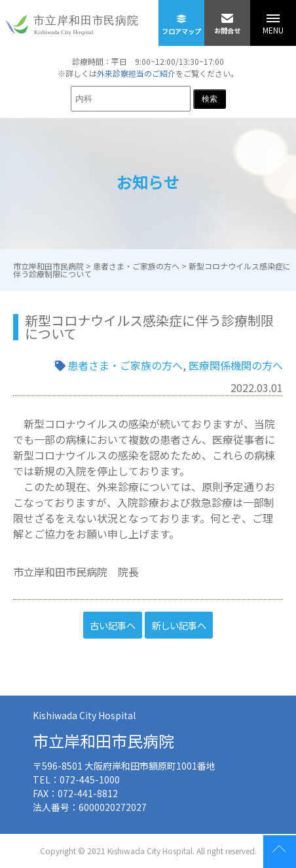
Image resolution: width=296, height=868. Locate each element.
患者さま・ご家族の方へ (125, 365)
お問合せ (228, 18)
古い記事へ (113, 625)
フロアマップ (181, 18)
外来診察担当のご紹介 (136, 73)
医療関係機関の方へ (236, 365)
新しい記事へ (179, 625)
